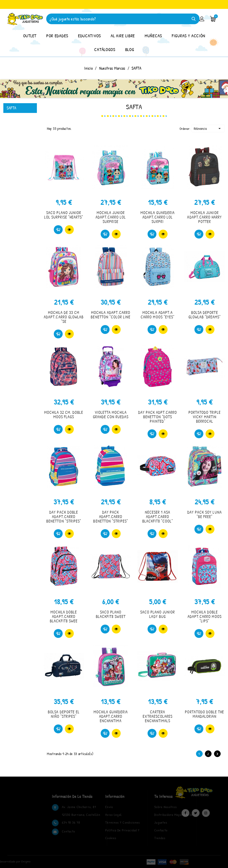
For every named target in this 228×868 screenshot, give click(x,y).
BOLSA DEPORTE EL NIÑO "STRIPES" (64, 714)
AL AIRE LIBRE (123, 36)
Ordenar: (185, 129)
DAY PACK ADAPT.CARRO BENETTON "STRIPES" (111, 517)
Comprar (58, 230)
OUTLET (30, 36)
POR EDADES (57, 36)
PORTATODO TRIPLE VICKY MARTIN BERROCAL (205, 417)
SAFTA (12, 108)
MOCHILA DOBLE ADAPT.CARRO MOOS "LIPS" (205, 616)
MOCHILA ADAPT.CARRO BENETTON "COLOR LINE (111, 315)
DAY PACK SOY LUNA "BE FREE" (205, 514)
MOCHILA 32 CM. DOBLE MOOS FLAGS (64, 415)
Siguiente (217, 754)
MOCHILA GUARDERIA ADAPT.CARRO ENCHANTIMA (111, 716)
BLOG (130, 49)
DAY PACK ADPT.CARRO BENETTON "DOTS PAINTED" (158, 417)
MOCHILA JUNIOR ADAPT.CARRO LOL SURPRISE (111, 217)
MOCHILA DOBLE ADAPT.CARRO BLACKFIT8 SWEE (64, 616)
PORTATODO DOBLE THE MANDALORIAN (204, 714)
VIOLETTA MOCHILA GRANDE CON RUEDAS (111, 415)
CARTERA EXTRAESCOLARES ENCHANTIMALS (158, 716)
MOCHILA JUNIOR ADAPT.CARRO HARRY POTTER (204, 217)
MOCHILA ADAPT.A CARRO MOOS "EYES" (158, 315)
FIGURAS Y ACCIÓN (189, 36)
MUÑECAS (153, 36)
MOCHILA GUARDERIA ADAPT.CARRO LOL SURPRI (158, 217)
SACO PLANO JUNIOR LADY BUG (158, 614)
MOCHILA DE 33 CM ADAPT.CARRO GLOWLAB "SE (64, 317)
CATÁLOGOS (105, 49)
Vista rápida (69, 230)
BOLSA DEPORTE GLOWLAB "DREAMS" (205, 315)
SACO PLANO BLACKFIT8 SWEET (111, 614)
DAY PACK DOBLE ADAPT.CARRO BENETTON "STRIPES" (64, 517)
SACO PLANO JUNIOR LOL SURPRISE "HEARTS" (64, 215)
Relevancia (208, 128)
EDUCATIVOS (89, 36)
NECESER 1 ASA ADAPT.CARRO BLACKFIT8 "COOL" (158, 517)
